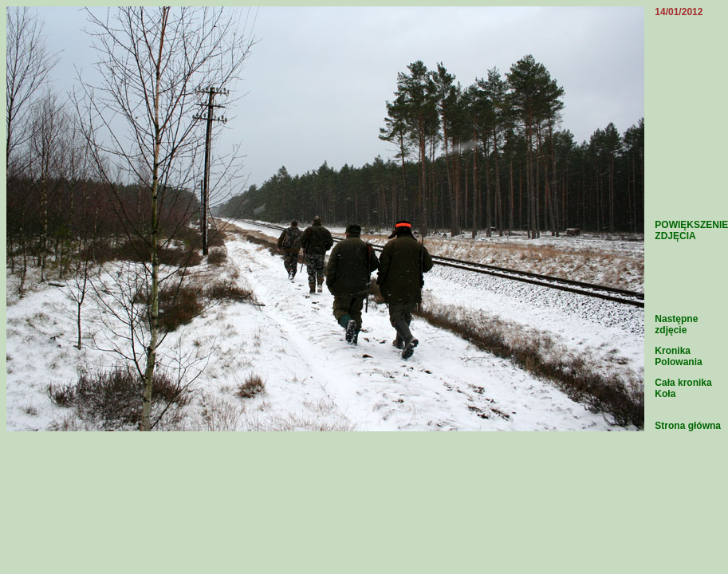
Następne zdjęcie (676, 324)
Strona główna (688, 426)
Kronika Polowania (678, 356)
